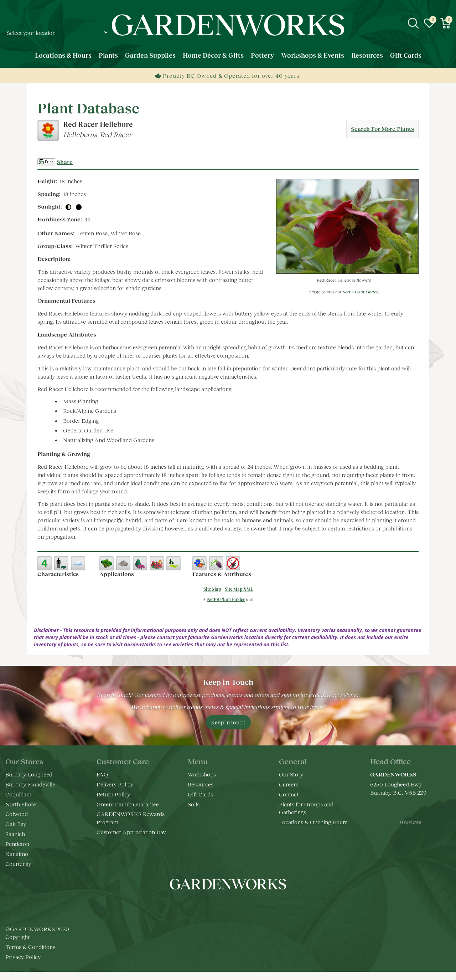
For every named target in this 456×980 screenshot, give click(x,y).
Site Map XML (239, 589)
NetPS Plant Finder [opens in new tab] (226, 599)
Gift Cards (200, 794)
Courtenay (18, 864)
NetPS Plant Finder (360, 292)
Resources (201, 784)
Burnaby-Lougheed (29, 774)
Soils (194, 804)
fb (207, 905)
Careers (289, 784)
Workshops (202, 774)
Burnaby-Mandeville (30, 784)
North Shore (21, 804)
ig (221, 905)
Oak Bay (16, 824)
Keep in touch (228, 722)
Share (65, 162)
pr (249, 905)
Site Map (212, 589)
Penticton (17, 844)
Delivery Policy (115, 784)
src (413, 23)
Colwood (17, 814)
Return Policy (113, 794)
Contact (289, 794)
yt (235, 905)
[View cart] (445, 23)
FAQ (102, 774)
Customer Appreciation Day (131, 832)
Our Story (291, 774)
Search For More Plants (382, 129)
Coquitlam (18, 794)
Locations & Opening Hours (313, 822)
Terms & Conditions (30, 955)
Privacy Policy (23, 965)
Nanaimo (17, 854)
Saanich (15, 834)
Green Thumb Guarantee (128, 804)
